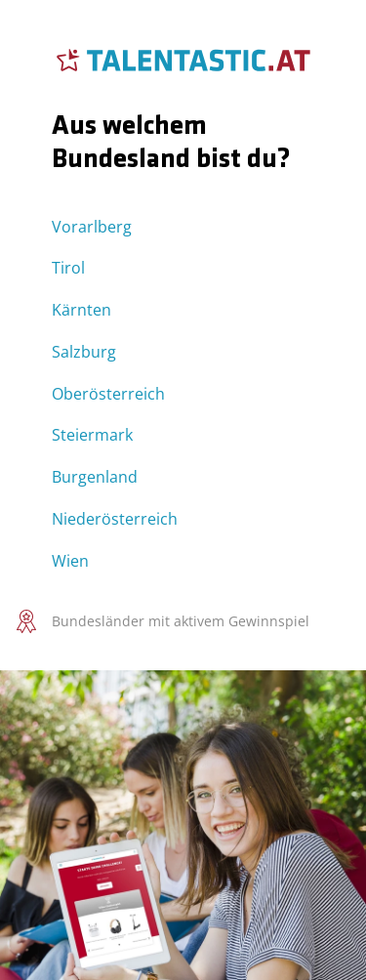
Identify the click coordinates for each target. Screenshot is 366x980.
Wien (70, 561)
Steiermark (92, 435)
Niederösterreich (115, 519)
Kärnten (81, 310)
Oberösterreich (108, 394)
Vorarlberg (92, 227)
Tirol (68, 268)
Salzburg (84, 352)
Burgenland (95, 477)
